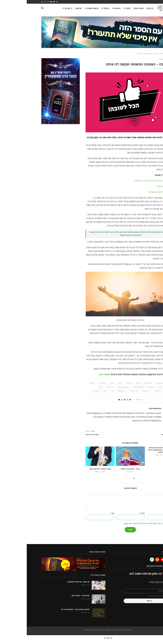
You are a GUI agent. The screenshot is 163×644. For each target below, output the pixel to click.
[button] (103, 400)
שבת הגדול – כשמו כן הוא (54, 596)
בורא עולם (102, 383)
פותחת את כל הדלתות (139, 186)
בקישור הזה (78, 374)
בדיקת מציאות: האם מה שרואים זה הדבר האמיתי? (128, 181)
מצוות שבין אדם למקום (96, 387)
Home (146, 54)
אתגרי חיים (112, 383)
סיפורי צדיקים (83, 387)
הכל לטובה (93, 383)
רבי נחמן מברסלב (119, 391)
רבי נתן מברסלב (107, 391)
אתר (147, 513)
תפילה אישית (69, 391)
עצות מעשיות (131, 391)
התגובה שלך (144, 494)
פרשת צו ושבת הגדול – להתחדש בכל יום (49, 609)
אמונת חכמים (122, 383)
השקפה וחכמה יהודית (140, 59)
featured (143, 383)
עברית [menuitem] (80, 638)
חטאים (133, 387)
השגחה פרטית (75, 383)
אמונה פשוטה (132, 383)
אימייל (115, 513)
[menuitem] (81, 638)
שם (86, 513)
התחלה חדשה (142, 387)
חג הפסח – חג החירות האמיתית (52, 582)
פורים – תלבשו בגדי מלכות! (104, 469)
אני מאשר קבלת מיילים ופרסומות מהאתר (134, 596)
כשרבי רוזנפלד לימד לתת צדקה (73, 469)
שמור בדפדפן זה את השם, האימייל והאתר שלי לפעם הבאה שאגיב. (121, 523)
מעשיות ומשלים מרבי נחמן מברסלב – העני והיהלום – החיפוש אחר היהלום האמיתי (134, 450)
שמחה (85, 391)
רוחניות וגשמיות (95, 391)
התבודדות (65, 383)
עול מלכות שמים (142, 391)
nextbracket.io (71, 630)
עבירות (74, 387)
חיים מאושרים (124, 387)
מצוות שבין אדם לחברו (111, 387)
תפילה (78, 391)
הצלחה (85, 383)
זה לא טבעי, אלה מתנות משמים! (135, 192)
